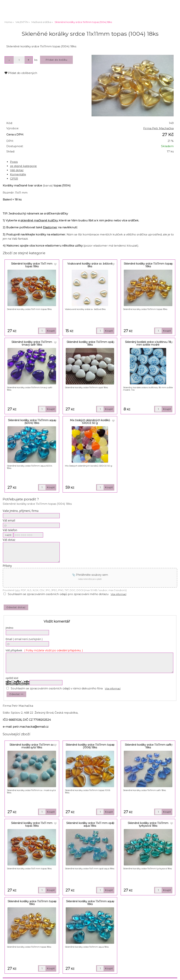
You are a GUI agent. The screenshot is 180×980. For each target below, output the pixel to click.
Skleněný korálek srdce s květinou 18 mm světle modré (148, 343)
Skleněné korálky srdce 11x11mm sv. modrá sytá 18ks (32, 746)
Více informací (118, 594)
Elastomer (50, 227)
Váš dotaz (17, 170)
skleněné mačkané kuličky (39, 220)
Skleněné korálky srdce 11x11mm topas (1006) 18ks (90, 746)
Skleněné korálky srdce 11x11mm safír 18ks (148, 746)
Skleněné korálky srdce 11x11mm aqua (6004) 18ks (32, 422)
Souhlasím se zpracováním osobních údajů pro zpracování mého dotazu (58, 594)
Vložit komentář (57, 621)
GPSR (14, 179)
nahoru (175, 975)
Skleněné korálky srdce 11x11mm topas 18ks (148, 265)
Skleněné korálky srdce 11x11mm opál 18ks (90, 343)
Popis (14, 162)
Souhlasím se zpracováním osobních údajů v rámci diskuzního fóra (57, 688)
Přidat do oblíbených (21, 73)
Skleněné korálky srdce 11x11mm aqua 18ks (90, 903)
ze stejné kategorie (23, 166)
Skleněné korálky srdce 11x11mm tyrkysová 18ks (148, 824)
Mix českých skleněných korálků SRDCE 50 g (90, 422)
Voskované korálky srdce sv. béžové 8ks (90, 265)
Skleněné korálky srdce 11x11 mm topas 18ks (32, 265)
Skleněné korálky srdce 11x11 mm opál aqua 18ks (90, 824)
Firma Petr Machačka (158, 128)
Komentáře (18, 174)
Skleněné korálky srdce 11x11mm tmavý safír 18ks (32, 343)
